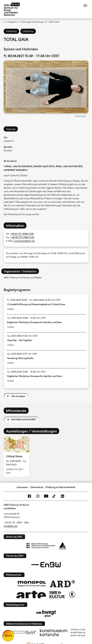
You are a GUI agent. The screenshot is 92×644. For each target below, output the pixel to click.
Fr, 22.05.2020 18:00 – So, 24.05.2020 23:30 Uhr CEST (34, 300)
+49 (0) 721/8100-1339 (22, 237)
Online (11, 309)
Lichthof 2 (9, 141)
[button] (46, 87)
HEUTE (8, 636)
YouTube (46, 496)
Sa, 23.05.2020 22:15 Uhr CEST (22, 354)
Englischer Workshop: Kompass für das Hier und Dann (35, 322)
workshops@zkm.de (24, 241)
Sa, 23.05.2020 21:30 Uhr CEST (22, 336)
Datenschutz (37, 487)
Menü (85, 6)
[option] (18, 457)
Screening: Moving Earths (20, 358)
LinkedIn (63, 496)
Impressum (22, 487)
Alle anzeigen (18, 396)
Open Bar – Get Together (20, 340)
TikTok (54, 496)
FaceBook (29, 496)
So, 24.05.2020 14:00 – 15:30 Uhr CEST (27, 372)
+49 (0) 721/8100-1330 (22, 234)
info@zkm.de (10, 526)
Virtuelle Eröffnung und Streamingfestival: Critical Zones (36, 304)
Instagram (38, 496)
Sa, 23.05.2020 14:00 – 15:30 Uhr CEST (27, 318)
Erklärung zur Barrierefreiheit (60, 487)
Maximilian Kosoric (24, 419)
